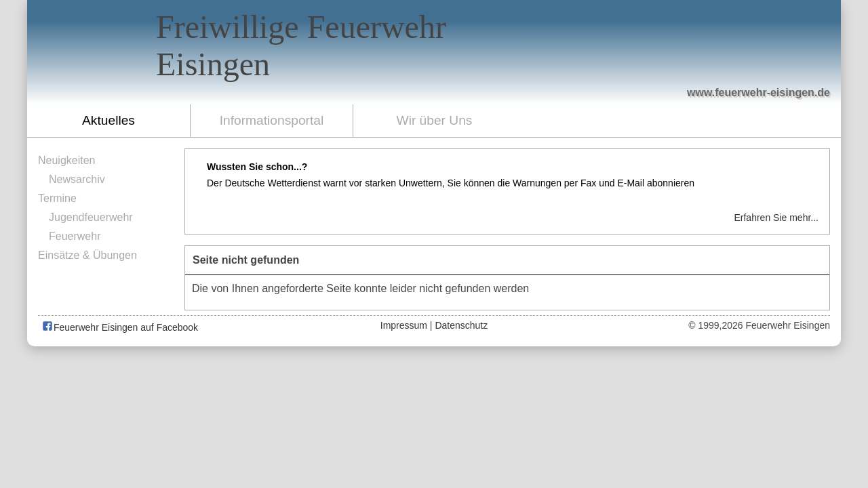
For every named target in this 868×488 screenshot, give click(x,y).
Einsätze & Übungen (87, 255)
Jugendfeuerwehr (91, 217)
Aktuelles (108, 120)
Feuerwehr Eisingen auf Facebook (120, 327)
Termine (57, 198)
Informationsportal (272, 120)
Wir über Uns (435, 120)
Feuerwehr (75, 236)
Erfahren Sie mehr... (776, 218)
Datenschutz (461, 325)
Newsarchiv (77, 179)
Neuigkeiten (67, 160)
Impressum (404, 325)
